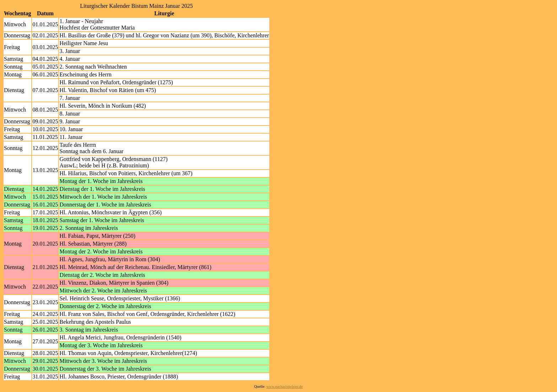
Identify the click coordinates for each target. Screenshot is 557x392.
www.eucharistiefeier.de (285, 386)
